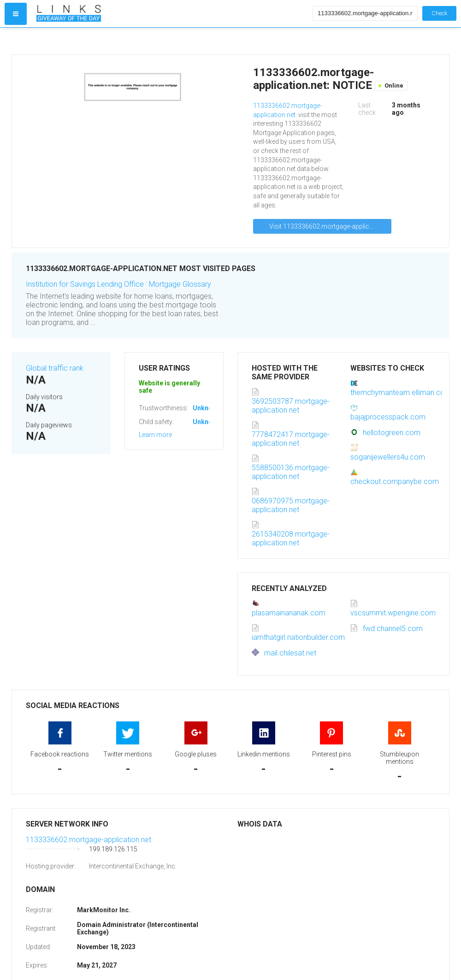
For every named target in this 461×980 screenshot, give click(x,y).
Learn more (155, 435)
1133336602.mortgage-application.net (89, 840)
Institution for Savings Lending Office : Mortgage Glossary (118, 284)
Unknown (207, 408)
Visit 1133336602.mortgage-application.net (330, 226)
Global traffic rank (55, 368)
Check (439, 13)
